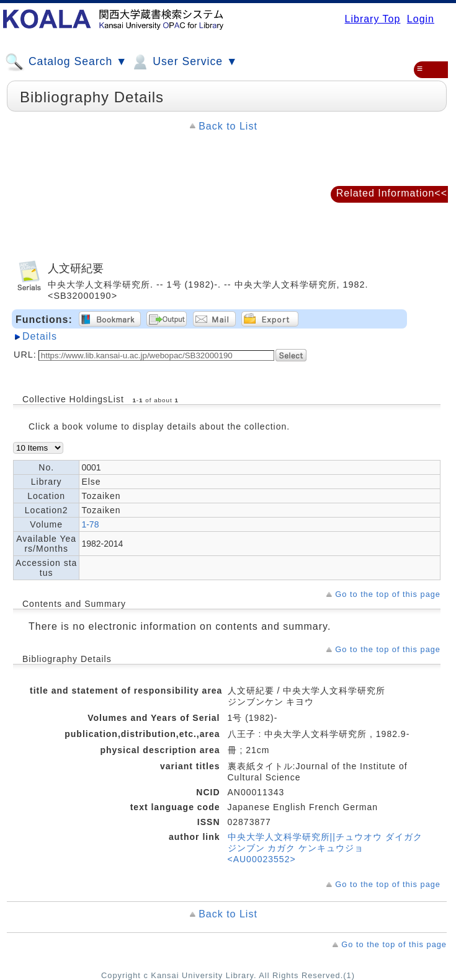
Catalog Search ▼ (66, 62)
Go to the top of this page (388, 594)
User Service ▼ (184, 62)
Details (40, 336)
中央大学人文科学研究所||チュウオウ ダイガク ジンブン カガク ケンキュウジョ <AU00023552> (325, 848)
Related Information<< (392, 193)
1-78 (90, 524)
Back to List (228, 126)
